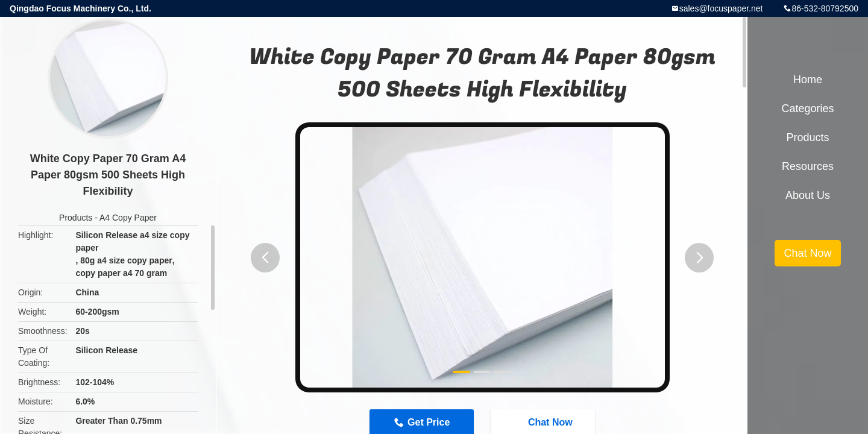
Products (76, 218)
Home (808, 80)
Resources (808, 166)
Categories (807, 108)
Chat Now (807, 253)
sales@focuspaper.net (721, 8)
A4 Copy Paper (128, 218)
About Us (808, 195)
